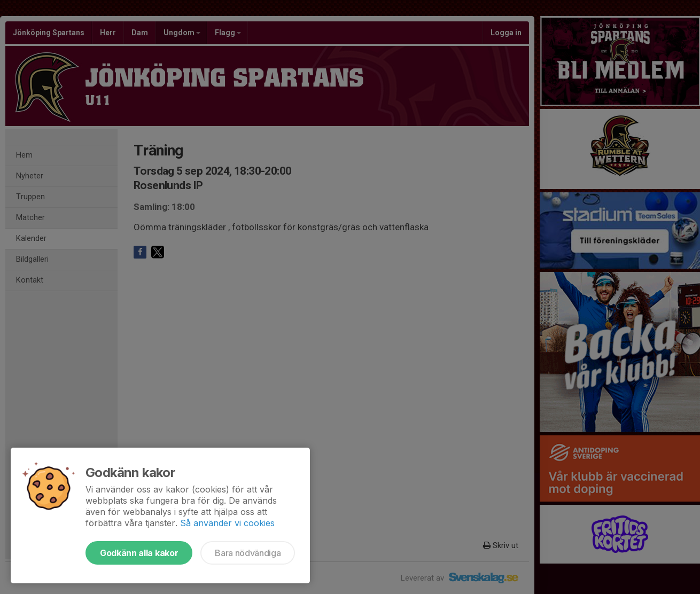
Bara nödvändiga (248, 553)
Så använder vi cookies (227, 523)
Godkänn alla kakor (139, 553)
